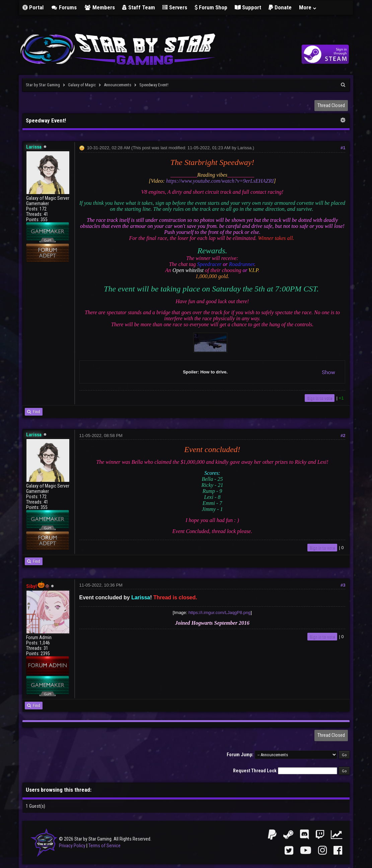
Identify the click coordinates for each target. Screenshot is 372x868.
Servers (175, 7)
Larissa (244, 148)
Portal (33, 7)
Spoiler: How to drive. (259, 372)
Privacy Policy (72, 846)
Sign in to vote (320, 398)
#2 (343, 436)
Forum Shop (211, 7)
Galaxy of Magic (82, 85)
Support (248, 7)
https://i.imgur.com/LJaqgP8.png (220, 613)
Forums (64, 7)
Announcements (118, 85)
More (308, 7)
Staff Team (139, 7)
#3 (343, 585)
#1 (343, 148)
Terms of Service (104, 846)
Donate (280, 7)
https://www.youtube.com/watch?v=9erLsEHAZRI (220, 181)
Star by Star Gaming (43, 85)
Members (99, 7)
